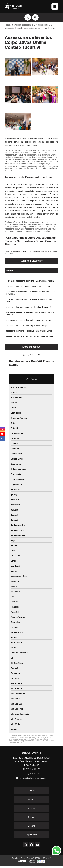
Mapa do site (31, 835)
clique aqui (36, 251)
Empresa (31, 799)
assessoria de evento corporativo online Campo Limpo (29, 331)
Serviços (31, 817)
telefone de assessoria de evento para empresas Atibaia (30, 281)
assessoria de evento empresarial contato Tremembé (29, 307)
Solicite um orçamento (32, 261)
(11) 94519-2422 (22, 251)
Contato (31, 826)
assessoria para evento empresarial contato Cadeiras (29, 286)
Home (32, 791)
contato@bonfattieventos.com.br (31, 778)
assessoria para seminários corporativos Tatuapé (27, 326)
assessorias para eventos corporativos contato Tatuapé (29, 336)
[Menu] (55, 6)
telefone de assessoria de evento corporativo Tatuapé (29, 320)
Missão (31, 808)
